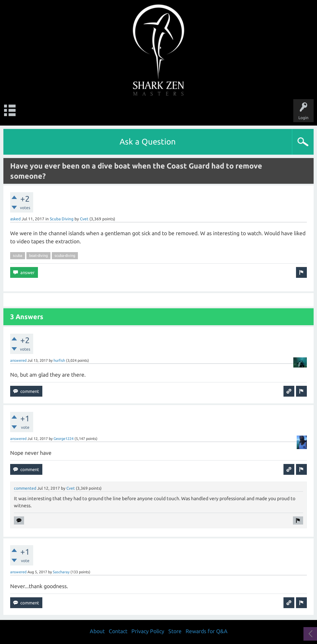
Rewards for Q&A (207, 631)
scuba (18, 256)
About (97, 631)
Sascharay (61, 572)
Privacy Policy (148, 631)
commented (25, 488)
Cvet (84, 219)
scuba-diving (65, 256)
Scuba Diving (62, 219)
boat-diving (38, 256)
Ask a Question (148, 142)
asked (15, 219)
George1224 (64, 439)
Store (175, 631)
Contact (118, 631)
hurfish (59, 360)
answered (18, 360)
